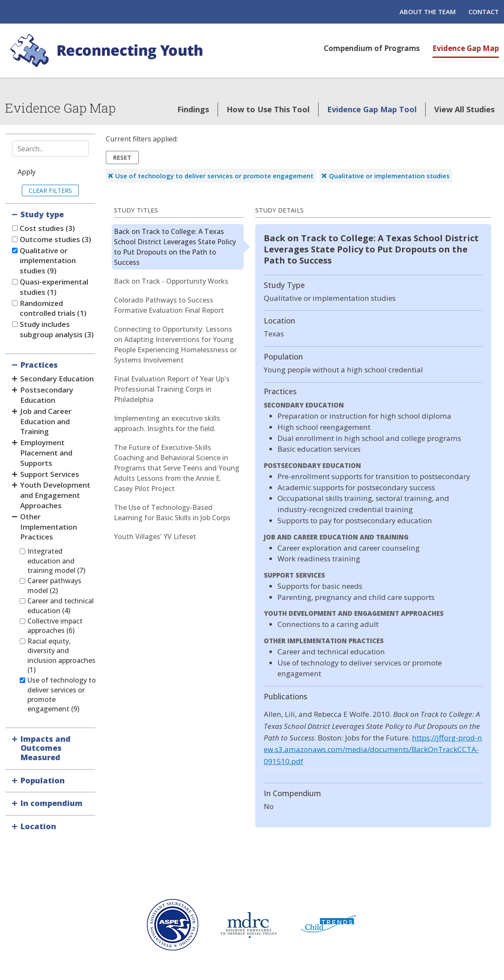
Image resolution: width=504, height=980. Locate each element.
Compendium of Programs (372, 48)
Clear (38, 190)
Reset (122, 157)
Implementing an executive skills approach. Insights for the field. (167, 423)
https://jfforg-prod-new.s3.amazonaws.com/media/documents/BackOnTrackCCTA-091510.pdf (373, 749)
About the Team (428, 12)
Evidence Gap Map (466, 48)
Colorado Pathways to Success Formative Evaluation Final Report (169, 305)
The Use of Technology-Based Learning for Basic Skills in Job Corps (172, 512)
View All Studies (464, 109)
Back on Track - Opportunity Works (171, 281)
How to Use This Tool (268, 109)
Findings (193, 109)
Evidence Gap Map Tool (372, 109)
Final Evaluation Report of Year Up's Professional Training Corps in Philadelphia (172, 389)
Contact (484, 12)
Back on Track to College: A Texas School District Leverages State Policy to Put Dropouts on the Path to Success (175, 247)
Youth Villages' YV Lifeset (155, 536)
